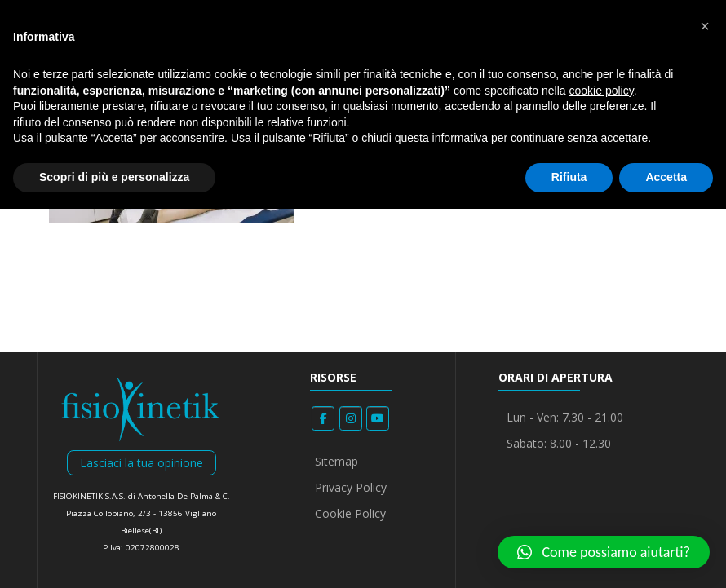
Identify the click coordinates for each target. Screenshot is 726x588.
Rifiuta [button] (569, 177)
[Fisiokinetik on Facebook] (323, 418)
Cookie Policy (350, 513)
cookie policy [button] (602, 91)
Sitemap (336, 461)
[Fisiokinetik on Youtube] (378, 418)
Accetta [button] (666, 177)
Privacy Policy (351, 487)
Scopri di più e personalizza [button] (114, 177)
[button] (604, 552)
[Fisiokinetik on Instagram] (351, 418)
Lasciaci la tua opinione (142, 463)
